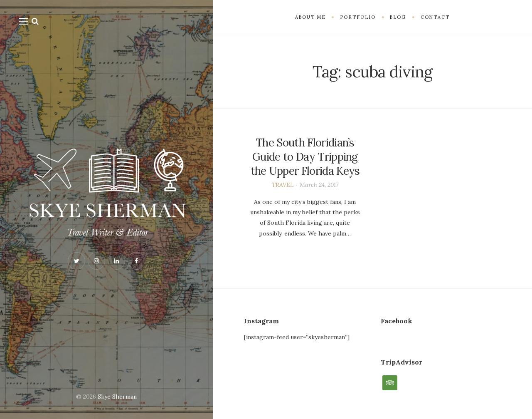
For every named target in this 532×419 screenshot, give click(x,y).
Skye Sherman (117, 397)
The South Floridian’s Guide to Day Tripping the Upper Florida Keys (305, 157)
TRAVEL (283, 185)
